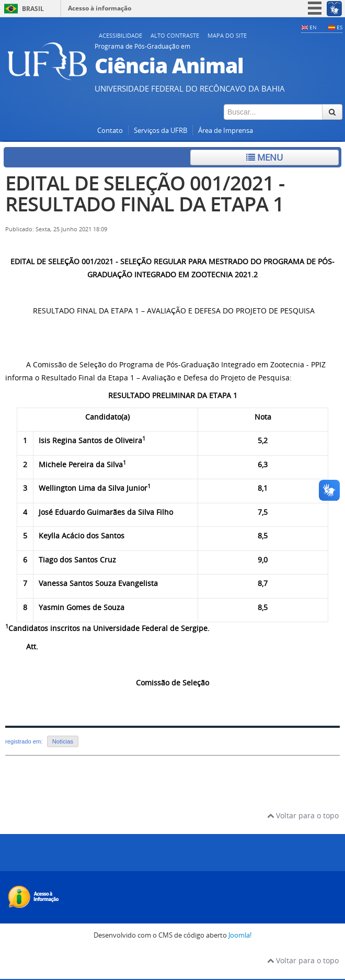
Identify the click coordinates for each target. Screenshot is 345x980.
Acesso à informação (100, 8)
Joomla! (240, 935)
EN (313, 27)
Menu (264, 157)
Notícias (63, 741)
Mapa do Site (227, 35)
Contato (110, 131)
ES (340, 27)
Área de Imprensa (226, 131)
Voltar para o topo (303, 815)
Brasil (33, 9)
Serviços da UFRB (160, 131)
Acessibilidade (120, 35)
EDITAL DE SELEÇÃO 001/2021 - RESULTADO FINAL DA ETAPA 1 (145, 193)
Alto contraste (175, 35)
